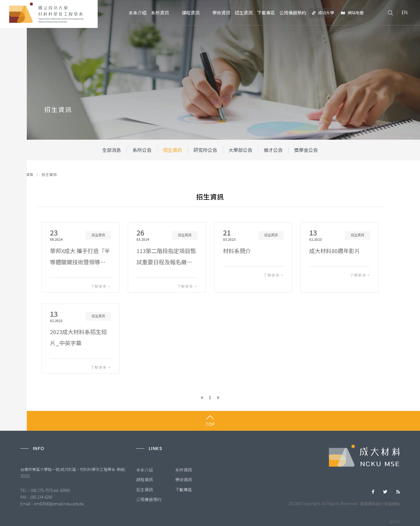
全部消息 (112, 150)
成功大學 (323, 13)
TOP (210, 424)
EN (405, 12)
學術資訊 (184, 479)
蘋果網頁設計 (372, 504)
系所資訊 (184, 470)
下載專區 (184, 490)
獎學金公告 (306, 150)
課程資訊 (145, 479)
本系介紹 (145, 470)
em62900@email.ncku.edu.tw (59, 504)
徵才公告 (273, 150)
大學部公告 (240, 150)
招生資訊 (172, 150)
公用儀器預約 (149, 499)
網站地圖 (352, 13)
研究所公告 (205, 150)
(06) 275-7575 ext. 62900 (50, 490)
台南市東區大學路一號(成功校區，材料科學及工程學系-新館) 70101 (73, 473)
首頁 (30, 174)
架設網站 (392, 504)
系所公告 (142, 150)
